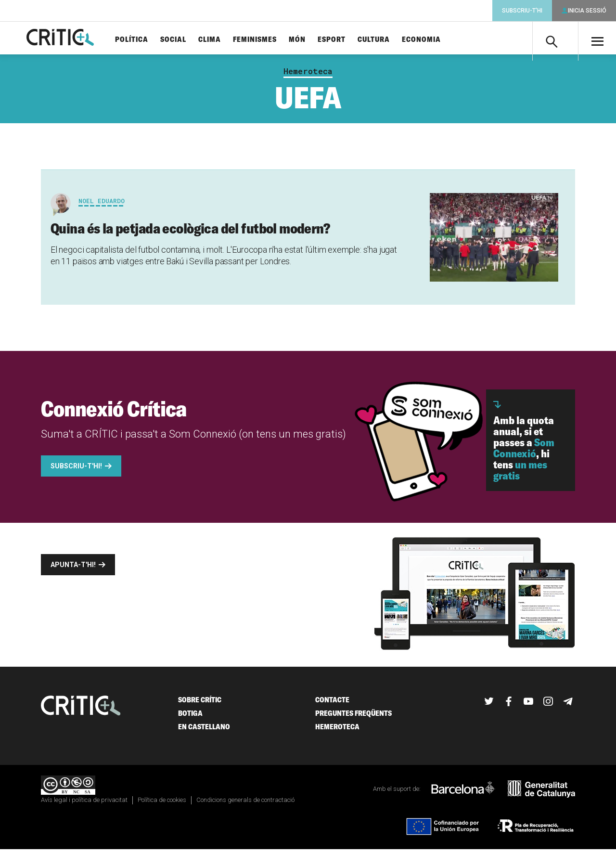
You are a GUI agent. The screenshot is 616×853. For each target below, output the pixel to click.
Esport (347, 40)
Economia (437, 40)
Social (189, 40)
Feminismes (271, 40)
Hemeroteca (308, 75)
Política (148, 40)
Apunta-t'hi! (73, 569)
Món (313, 40)
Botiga (190, 717)
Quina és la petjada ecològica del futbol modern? (190, 232)
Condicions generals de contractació (245, 804)
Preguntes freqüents (353, 717)
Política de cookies (162, 804)
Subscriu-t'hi (522, 11)
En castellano (204, 730)
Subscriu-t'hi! (76, 470)
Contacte (332, 704)
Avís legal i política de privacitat (84, 804)
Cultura (390, 40)
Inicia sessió (587, 11)
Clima (225, 40)
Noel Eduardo (102, 205)
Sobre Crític (200, 704)
